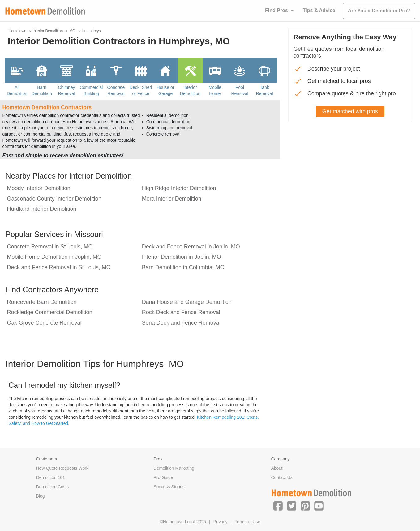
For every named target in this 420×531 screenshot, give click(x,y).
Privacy (221, 522)
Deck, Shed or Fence (141, 90)
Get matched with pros (350, 111)
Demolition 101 (51, 477)
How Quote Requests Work (62, 468)
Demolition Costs (53, 487)
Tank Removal (264, 90)
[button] (278, 506)
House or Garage (166, 90)
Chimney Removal (66, 90)
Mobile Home (215, 90)
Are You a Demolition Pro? (379, 11)
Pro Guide (163, 477)
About (277, 468)
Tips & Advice (319, 10)
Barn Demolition (42, 90)
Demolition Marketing (174, 468)
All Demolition (17, 90)
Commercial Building (91, 90)
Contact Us (282, 477)
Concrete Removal (116, 90)
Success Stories (169, 487)
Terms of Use (247, 522)
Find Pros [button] (276, 10)
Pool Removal (240, 90)
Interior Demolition (190, 90)
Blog (41, 496)
